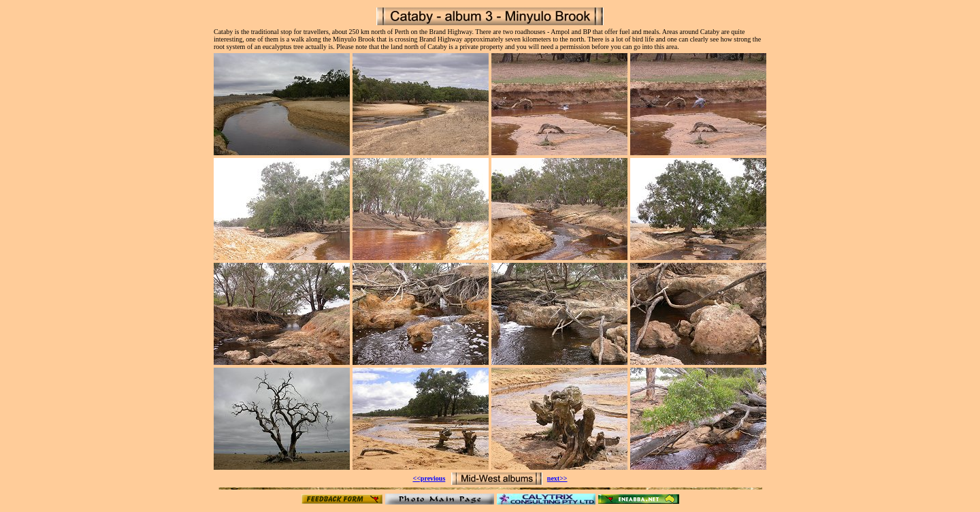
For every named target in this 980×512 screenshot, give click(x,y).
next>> (557, 478)
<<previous (429, 478)
